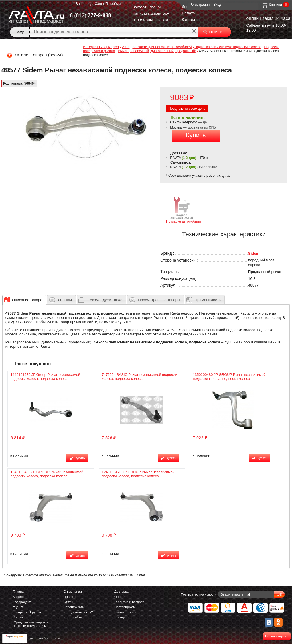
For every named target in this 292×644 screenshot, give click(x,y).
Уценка (18, 607)
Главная (19, 592)
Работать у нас (126, 612)
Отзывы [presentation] (65, 300)
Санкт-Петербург (108, 4)
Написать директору (151, 13)
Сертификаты (74, 607)
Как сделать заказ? (78, 612)
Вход (217, 5)
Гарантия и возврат (129, 602)
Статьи (69, 602)
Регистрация (200, 5)
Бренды (120, 617)
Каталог (19, 597)
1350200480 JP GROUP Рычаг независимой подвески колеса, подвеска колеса (229, 377)
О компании (73, 592)
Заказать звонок (147, 7)
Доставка (121, 592)
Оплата (188, 13)
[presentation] (27, 300)
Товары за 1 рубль (27, 612)
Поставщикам (125, 607)
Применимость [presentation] (208, 300)
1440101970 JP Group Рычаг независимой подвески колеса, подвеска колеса (45, 377)
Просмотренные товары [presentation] (159, 300)
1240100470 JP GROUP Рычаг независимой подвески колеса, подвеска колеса (138, 474)
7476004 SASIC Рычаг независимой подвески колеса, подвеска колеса (140, 377)
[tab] (24, 300)
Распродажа (22, 602)
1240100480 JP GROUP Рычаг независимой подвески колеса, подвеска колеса (47, 474)
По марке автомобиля (183, 210)
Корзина (271, 5)
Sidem (254, 253)
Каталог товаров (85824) (35, 55)
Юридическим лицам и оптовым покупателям (30, 624)
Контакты (190, 20)
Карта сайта (73, 617)
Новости (70, 597)
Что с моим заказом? (151, 20)
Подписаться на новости (199, 594)
